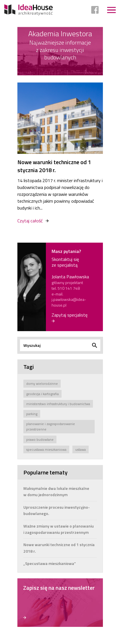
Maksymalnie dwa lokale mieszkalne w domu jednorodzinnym (56, 491)
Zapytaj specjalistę (70, 315)
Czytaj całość (30, 221)
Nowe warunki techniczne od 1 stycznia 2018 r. (54, 166)
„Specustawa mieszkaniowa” (50, 563)
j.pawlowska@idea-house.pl (69, 302)
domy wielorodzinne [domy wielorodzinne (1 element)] (42, 384)
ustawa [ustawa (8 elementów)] (81, 449)
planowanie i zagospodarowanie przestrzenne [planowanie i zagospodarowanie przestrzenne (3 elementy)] (51, 426)
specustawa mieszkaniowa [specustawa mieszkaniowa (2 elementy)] (46, 449)
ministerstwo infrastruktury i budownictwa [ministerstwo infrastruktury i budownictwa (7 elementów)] (58, 404)
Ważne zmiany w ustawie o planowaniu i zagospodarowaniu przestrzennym (59, 529)
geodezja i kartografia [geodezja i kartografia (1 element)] (42, 394)
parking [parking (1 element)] (32, 414)
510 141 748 (69, 288)
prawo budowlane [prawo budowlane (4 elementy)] (40, 439)
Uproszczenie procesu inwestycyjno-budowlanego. (57, 510)
